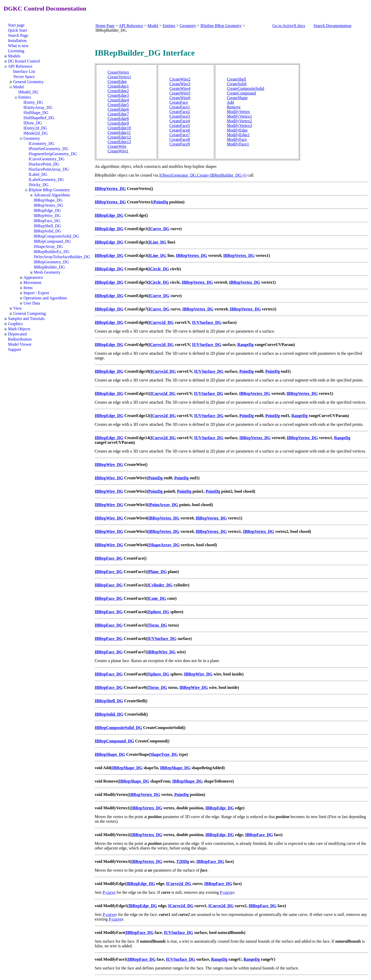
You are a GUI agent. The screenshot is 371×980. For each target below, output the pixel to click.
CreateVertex (119, 72)
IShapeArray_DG (48, 246)
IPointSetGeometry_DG (49, 149)
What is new (18, 46)
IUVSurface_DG (207, 322)
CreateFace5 (180, 125)
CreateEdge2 (118, 91)
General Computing (29, 313)
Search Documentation (332, 26)
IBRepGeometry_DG (51, 262)
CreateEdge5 (118, 105)
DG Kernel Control (24, 61)
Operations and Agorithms (45, 298)
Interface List (24, 71)
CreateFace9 (180, 144)
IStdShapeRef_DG (39, 118)
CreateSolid (237, 84)
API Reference (20, 66)
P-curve (109, 892)
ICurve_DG (159, 229)
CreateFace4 (180, 121)
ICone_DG (157, 598)
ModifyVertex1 (239, 116)
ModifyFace (237, 139)
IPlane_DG (157, 572)
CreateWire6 (180, 98)
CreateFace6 (180, 130)
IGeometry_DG (41, 144)
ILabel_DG (38, 174)
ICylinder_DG (160, 585)
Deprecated (17, 334)
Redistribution (20, 339)
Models (14, 56)
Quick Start (17, 30)
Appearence (33, 277)
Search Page (18, 35)
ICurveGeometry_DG (47, 159)
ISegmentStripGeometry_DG (53, 154)
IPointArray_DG (163, 505)
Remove (234, 107)
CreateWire (117, 146)
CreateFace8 (180, 139)
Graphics (15, 324)
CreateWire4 (180, 88)
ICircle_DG (159, 269)
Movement (32, 283)
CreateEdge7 (118, 114)
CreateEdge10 (119, 128)
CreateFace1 (180, 107)
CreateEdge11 (119, 132)
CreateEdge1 (118, 86)
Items (28, 288)
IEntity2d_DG (35, 128)
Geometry (32, 138)
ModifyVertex (238, 112)
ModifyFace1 (238, 144)
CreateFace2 (180, 112)
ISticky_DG (39, 185)
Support (15, 349)
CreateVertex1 (120, 77)
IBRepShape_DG (48, 200)
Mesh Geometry (47, 272)
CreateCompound (241, 93)
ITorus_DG (157, 625)
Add (230, 102)
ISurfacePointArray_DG (49, 169)
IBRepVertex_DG (49, 205)
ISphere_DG (158, 612)
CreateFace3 (180, 116)
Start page (16, 25)
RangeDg (245, 345)
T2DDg (183, 861)
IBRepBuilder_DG (49, 267)
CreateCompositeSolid (245, 88)
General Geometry (28, 82)
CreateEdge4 (118, 100)
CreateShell (236, 79)
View (18, 308)
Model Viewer (20, 344)
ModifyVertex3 (239, 125)
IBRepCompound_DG (52, 241)
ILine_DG (158, 242)
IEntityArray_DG (38, 107)
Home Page (105, 26)
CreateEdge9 (118, 123)
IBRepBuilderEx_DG (52, 252)
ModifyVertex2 (239, 121)
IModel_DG (28, 92)
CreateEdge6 (118, 109)
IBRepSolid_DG (48, 231)
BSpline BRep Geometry (49, 190)
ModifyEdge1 (238, 135)
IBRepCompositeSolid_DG (56, 236)
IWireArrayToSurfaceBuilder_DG (62, 257)
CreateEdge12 (119, 137)
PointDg (161, 202)
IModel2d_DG (36, 133)
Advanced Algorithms (52, 195)
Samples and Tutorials (26, 319)
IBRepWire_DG (47, 216)
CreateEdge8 (118, 119)
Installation (17, 41)
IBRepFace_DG (47, 221)
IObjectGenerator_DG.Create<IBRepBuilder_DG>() (203, 175)
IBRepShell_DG (47, 226)
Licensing (16, 51)
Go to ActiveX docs (289, 26)
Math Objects (19, 329)
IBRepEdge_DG (47, 210)
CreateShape (237, 98)
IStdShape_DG (36, 113)
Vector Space (24, 77)
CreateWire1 (118, 151)
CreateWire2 (180, 79)
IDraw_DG (33, 123)
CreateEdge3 (118, 95)
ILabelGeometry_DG (46, 180)
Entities (25, 97)
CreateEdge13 (119, 142)
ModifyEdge (237, 130)
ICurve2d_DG (161, 322)
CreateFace (179, 102)
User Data (32, 303)
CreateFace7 (180, 135)
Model (19, 87)
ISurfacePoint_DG (44, 164)
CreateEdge (117, 81)
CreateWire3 (180, 84)
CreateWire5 (180, 93)
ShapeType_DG (164, 754)
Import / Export (36, 293)
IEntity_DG (33, 102)
